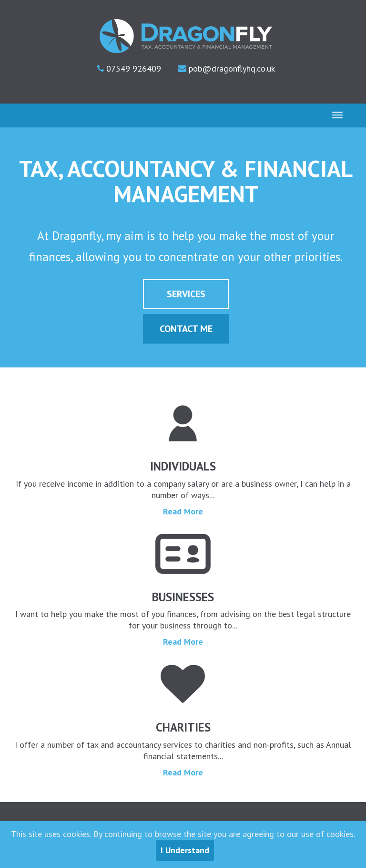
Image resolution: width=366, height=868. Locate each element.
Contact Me (186, 329)
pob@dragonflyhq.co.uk (231, 68)
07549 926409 (132, 68)
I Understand (185, 850)
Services (186, 294)
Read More (183, 511)
